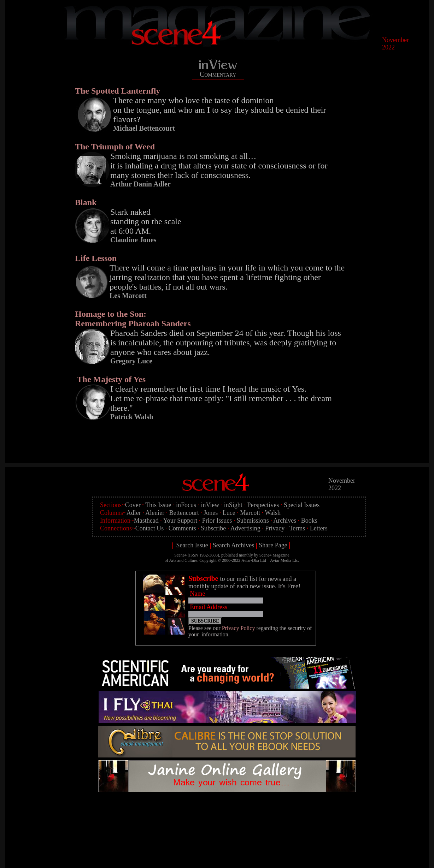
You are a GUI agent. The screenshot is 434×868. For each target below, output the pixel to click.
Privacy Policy (239, 628)
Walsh (273, 513)
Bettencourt (184, 513)
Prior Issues (217, 521)
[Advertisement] (229, 813)
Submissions (253, 521)
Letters (319, 528)
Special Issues (302, 505)
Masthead (146, 521)
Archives (285, 521)
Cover (133, 505)
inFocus (186, 505)
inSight (233, 505)
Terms (297, 528)
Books (309, 521)
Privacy (275, 528)
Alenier (155, 513)
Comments (182, 528)
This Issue (158, 505)
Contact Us (150, 528)
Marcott (250, 513)
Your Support (180, 521)
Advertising (245, 528)
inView (210, 505)
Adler (134, 513)
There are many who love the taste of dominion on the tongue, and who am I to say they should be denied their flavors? (220, 110)
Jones (211, 513)
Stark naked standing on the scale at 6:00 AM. (146, 221)
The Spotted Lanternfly (118, 91)
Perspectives (263, 505)
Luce (229, 513)
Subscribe (213, 528)
